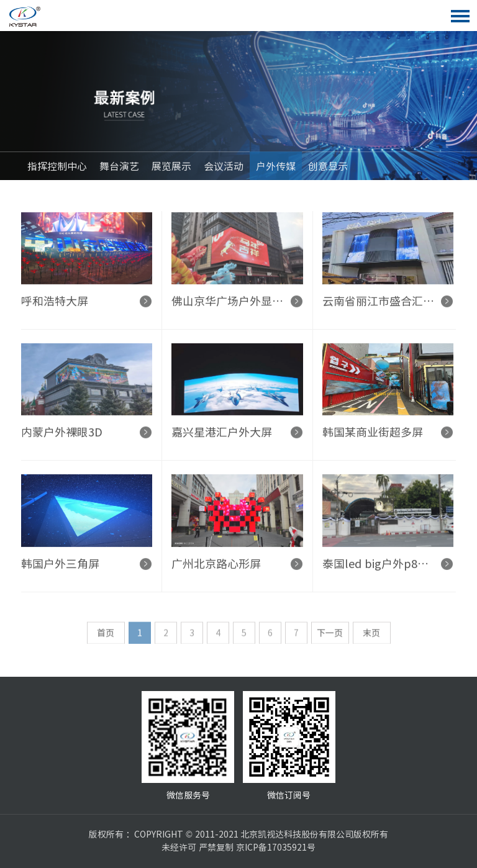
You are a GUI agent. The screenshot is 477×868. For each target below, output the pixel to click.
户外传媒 (276, 168)
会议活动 (224, 168)
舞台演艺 (119, 168)
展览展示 (171, 168)
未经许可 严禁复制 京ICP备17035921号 (238, 848)
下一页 (330, 637)
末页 (371, 637)
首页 (106, 637)
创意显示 (328, 168)
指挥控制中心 (57, 168)
